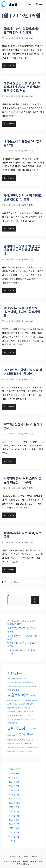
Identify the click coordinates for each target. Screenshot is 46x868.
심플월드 (14, 4)
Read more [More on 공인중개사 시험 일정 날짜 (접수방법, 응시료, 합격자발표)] (9, 352)
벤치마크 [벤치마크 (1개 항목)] (21, 708)
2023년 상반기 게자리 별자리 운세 (23, 426)
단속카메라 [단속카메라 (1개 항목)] (33, 696)
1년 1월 (12, 841)
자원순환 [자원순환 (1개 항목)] (10, 740)
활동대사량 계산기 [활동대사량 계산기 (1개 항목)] (18, 751)
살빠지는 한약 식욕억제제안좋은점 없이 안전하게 (22, 30)
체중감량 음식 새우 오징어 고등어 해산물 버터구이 (22, 480)
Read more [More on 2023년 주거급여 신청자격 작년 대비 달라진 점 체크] (9, 407)
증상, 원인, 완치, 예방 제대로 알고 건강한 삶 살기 (23, 197)
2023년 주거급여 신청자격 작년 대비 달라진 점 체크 (23, 372)
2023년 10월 (15, 803)
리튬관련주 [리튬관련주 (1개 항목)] (17, 700)
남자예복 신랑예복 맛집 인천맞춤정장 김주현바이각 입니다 (22, 250)
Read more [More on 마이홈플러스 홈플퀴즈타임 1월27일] (9, 178)
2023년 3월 (14, 832)
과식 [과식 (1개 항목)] (33, 682)
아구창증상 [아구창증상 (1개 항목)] (28, 715)
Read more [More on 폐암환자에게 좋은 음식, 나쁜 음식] (9, 570)
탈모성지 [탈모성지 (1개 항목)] (18, 747)
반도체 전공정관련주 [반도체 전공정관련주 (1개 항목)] (27, 704)
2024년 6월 (14, 786)
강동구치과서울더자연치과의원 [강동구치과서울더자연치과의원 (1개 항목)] (17, 679)
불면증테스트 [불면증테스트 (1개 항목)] (11, 712)
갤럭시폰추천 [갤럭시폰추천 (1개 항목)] (27, 682)
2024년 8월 (14, 778)
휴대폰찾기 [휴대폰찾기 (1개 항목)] (28, 751)
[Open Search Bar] (30, 4)
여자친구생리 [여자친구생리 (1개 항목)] (30, 719)
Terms (25, 857)
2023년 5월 (14, 824)
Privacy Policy (15, 857)
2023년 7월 (14, 815)
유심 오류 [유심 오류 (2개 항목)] (26, 734)
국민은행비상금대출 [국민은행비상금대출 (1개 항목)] (13, 690)
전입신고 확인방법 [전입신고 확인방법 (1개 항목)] (19, 740)
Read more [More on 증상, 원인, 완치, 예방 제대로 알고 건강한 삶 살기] (9, 229)
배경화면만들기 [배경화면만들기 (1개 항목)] (12, 708)
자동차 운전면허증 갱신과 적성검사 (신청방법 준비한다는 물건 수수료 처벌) (22, 87)
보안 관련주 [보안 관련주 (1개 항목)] (28, 708)
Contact (34, 857)
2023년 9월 (14, 807)
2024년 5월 (14, 790)
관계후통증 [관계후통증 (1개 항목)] (11, 686)
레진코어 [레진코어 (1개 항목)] (10, 700)
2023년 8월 (14, 811)
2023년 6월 (14, 820)
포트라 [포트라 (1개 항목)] (9, 751)
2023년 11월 (15, 799)
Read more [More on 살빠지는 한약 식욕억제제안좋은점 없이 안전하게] (9, 65)
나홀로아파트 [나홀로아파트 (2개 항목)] (18, 695)
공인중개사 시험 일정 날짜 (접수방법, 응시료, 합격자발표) (22, 312)
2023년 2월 (14, 837)
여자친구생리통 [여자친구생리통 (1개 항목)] (12, 723)
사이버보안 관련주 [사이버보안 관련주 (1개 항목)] (22, 712)
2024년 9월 (14, 773)
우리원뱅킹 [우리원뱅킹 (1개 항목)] (33, 729)
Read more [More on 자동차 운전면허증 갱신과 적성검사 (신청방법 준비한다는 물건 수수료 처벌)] (9, 124)
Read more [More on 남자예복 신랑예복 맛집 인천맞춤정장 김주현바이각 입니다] (9, 290)
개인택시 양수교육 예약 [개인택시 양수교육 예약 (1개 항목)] (14, 682)
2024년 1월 (14, 794)
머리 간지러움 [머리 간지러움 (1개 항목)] (33, 700)
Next (18, 582)
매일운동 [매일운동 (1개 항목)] (25, 700)
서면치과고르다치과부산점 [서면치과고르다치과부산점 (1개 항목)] (15, 715)
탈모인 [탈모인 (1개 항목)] (24, 747)
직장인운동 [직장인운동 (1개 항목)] (30, 740)
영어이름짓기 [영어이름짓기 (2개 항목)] (18, 728)
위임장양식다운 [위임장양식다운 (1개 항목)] (12, 735)
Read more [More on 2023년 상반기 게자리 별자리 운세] (9, 461)
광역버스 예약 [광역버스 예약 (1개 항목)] (19, 686)
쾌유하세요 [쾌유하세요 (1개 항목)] (11, 747)
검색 (9, 594)
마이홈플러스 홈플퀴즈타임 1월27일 (23, 143)
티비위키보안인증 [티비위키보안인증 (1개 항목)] (32, 747)
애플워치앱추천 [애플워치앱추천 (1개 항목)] (20, 719)
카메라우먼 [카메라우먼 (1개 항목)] (28, 744)
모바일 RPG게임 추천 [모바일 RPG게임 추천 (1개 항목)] (14, 704)
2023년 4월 (14, 828)
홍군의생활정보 (23, 864)
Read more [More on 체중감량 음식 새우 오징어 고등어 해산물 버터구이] (9, 515)
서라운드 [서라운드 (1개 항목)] (32, 712)
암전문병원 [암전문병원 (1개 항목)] (11, 719)
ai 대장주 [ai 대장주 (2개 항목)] (15, 673)
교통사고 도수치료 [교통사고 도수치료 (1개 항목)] (30, 686)
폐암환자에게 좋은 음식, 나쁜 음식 (23, 535)
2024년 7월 (14, 782)
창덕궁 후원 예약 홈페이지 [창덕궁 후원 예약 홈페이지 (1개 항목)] (15, 744)
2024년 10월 (15, 769)
